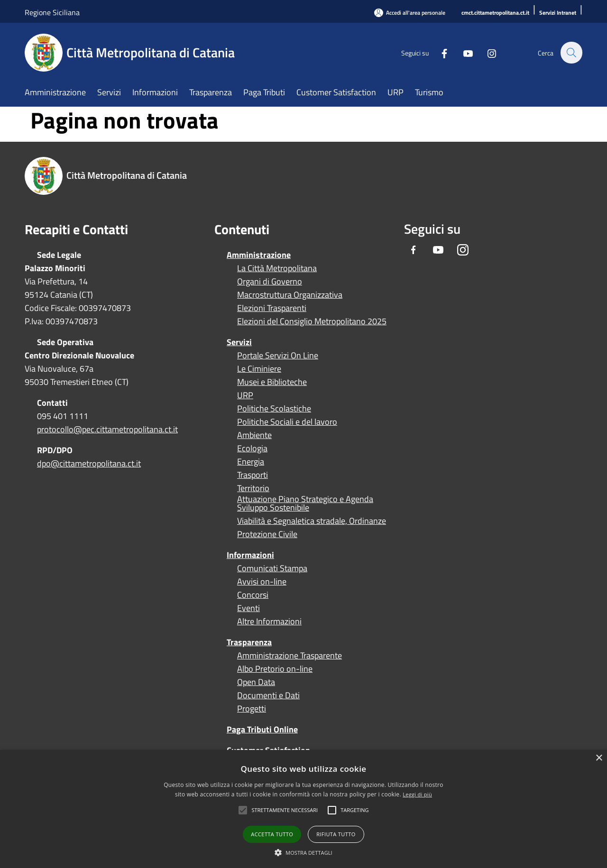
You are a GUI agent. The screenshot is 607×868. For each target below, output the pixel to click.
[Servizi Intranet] (558, 13)
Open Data (256, 682)
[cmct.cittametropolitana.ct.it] (495, 13)
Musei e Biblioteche (272, 382)
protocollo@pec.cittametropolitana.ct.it (107, 429)
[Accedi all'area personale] (410, 13)
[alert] (303, 809)
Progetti (252, 709)
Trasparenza (249, 642)
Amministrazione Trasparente (290, 656)
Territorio (253, 488)
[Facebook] (439, 52)
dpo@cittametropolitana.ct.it (89, 463)
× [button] (599, 758)
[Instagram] (487, 52)
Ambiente (254, 435)
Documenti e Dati (268, 695)
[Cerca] (571, 53)
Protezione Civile (267, 534)
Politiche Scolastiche (274, 409)
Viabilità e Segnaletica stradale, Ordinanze (312, 521)
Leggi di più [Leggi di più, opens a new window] (417, 794)
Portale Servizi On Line (278, 356)
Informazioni (250, 555)
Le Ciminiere (259, 369)
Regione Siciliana (52, 12)
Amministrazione (259, 255)
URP (245, 395)
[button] (285, 810)
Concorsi (253, 595)
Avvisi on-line (262, 582)
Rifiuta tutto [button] (336, 834)
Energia (251, 462)
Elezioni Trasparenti (272, 308)
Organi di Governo (270, 282)
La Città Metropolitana (277, 268)
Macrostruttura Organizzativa (290, 295)
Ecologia (252, 448)
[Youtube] (463, 52)
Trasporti (253, 475)
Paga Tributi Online (262, 729)
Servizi (239, 342)
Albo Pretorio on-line (275, 669)
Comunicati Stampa (272, 568)
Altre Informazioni (269, 621)
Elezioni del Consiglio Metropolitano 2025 (312, 321)
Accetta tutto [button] (272, 834)
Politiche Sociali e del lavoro (287, 422)
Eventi (248, 608)
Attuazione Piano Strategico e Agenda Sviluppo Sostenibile (305, 503)
